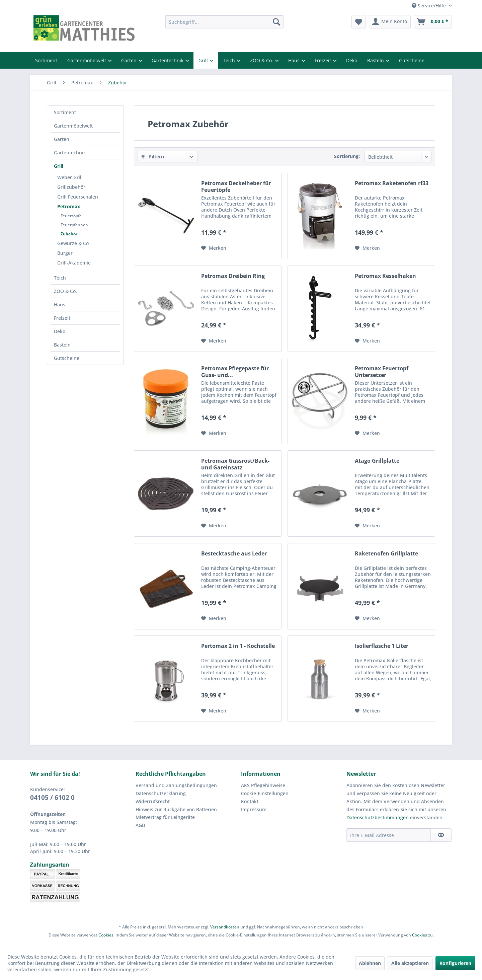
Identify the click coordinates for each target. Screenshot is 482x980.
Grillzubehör (71, 187)
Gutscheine (412, 60)
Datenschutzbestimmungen (378, 817)
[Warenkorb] (433, 22)
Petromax (69, 206)
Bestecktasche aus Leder (234, 554)
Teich (230, 60)
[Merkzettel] (359, 22)
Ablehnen (370, 963)
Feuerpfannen (74, 225)
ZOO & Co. (262, 60)
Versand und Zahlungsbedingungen (176, 785)
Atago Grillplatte (377, 461)
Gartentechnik (168, 60)
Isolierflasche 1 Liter (382, 646)
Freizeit (324, 60)
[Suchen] (276, 22)
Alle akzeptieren (410, 963)
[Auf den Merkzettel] (214, 248)
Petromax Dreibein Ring (233, 276)
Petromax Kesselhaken (385, 276)
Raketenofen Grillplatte (386, 554)
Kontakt (250, 801)
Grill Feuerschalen (78, 197)
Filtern (153, 157)
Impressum (254, 809)
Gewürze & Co (73, 243)
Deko (352, 60)
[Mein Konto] (390, 22)
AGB (140, 825)
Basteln (376, 60)
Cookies (106, 935)
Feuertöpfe (71, 216)
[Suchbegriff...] (224, 22)
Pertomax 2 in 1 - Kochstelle (238, 646)
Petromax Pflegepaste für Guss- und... (235, 372)
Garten (130, 60)
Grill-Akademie (74, 263)
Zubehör (69, 234)
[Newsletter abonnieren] (441, 835)
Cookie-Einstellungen (265, 793)
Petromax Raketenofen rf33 (392, 183)
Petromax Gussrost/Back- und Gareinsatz (235, 464)
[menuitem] (224, 22)
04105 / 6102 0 (52, 798)
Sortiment (46, 60)
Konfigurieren (455, 963)
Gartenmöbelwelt (87, 60)
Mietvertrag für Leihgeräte (165, 817)
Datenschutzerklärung (161, 793)
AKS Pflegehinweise (263, 785)
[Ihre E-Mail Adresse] (389, 835)
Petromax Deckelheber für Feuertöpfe (236, 186)
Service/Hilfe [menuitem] (429, 6)
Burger (65, 253)
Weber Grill (70, 177)
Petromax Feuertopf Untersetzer (382, 372)
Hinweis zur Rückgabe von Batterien (176, 809)
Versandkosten (225, 927)
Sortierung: (347, 156)
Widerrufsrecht (153, 801)
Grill (204, 60)
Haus (295, 60)
